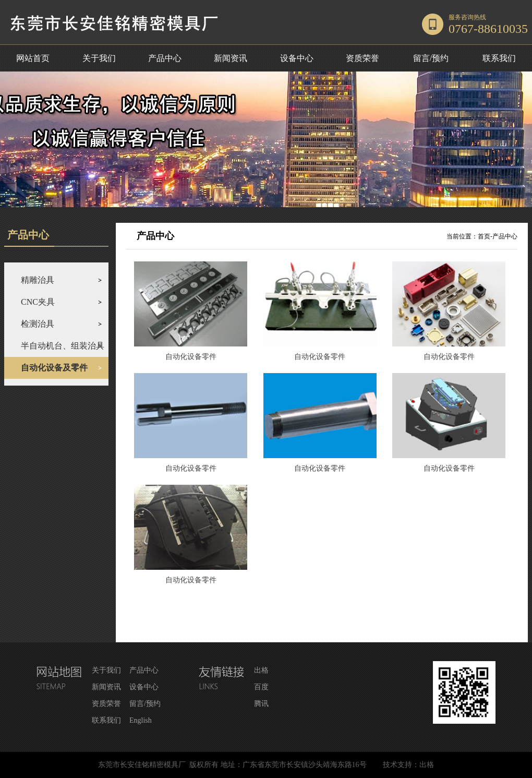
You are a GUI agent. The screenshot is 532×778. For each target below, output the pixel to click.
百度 (261, 687)
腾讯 (261, 704)
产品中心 (165, 58)
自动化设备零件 (191, 357)
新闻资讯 (231, 58)
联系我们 (499, 58)
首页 (484, 236)
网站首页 (33, 58)
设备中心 (297, 58)
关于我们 (99, 58)
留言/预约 (431, 58)
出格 (261, 670)
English (141, 720)
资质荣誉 (362, 58)
